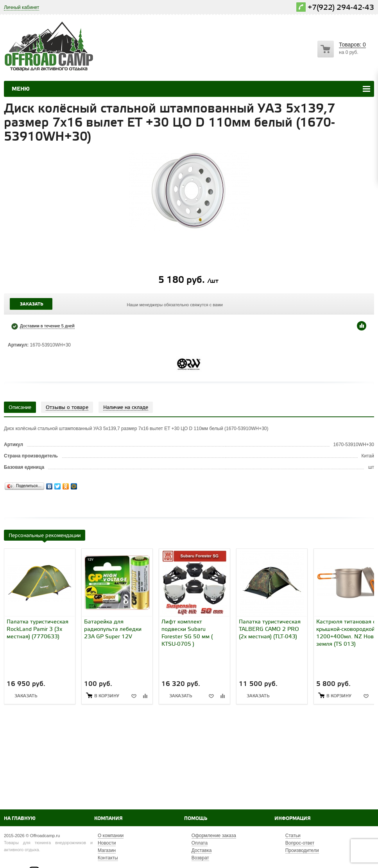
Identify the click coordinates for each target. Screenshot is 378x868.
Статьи (293, 836)
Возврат (200, 858)
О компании (111, 836)
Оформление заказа (214, 836)
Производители (302, 850)
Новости (107, 843)
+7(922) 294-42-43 (341, 8)
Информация (293, 819)
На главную (20, 819)
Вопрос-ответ (300, 843)
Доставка (202, 850)
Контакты (108, 858)
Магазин (107, 850)
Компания (108, 819)
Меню (21, 89)
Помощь (196, 819)
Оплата (200, 843)
